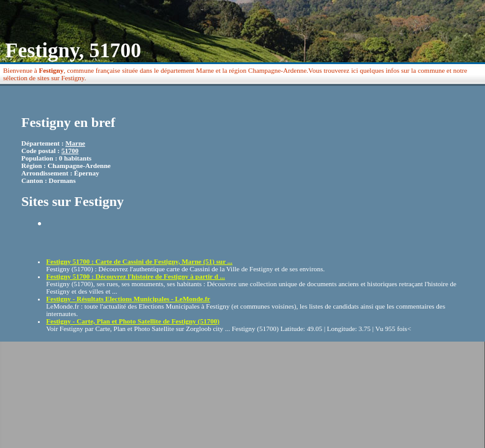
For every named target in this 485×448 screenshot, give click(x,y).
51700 (70, 151)
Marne (75, 143)
